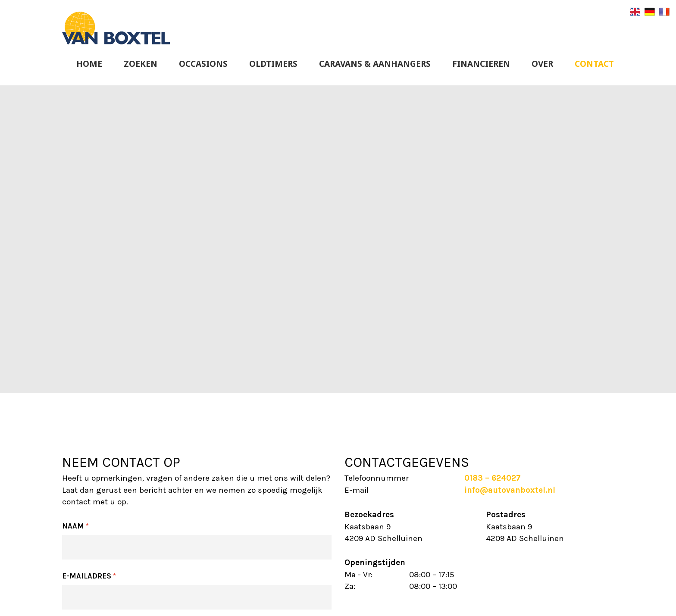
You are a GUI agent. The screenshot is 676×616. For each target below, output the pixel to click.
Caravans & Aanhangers (375, 64)
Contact (594, 64)
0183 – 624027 (493, 478)
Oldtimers (273, 64)
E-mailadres (89, 576)
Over (542, 64)
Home (89, 64)
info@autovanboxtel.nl (510, 490)
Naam (75, 526)
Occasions (203, 64)
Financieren (481, 64)
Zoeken (141, 64)
